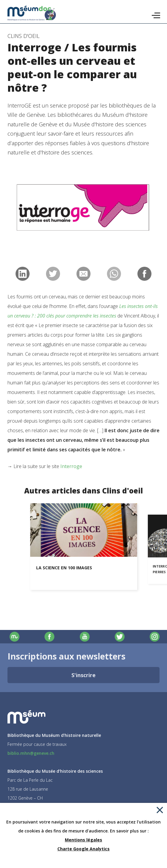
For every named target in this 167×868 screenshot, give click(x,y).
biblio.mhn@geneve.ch (31, 753)
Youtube (85, 637)
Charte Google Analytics (83, 849)
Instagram (155, 637)
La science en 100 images (64, 568)
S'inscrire (83, 675)
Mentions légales (83, 840)
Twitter (120, 637)
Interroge (71, 466)
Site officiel (14, 637)
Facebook (49, 637)
